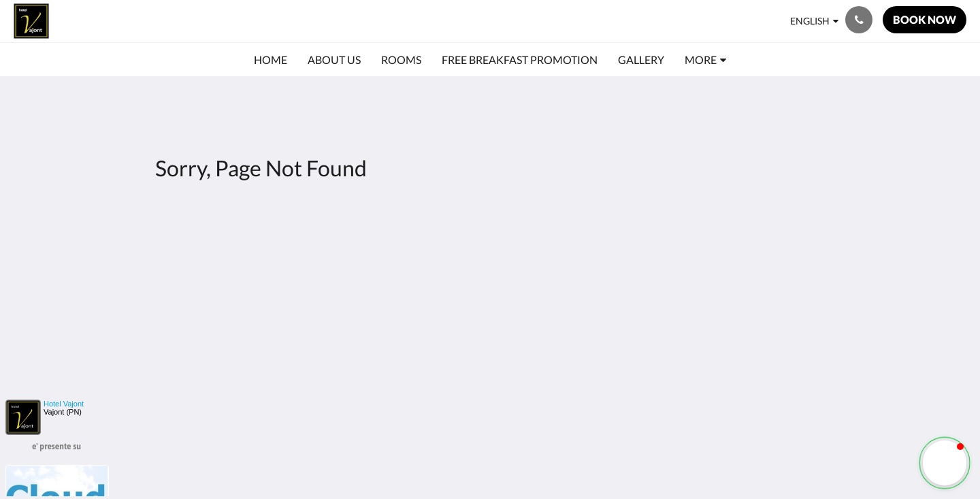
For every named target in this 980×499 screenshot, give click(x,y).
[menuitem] (271, 60)
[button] (945, 463)
